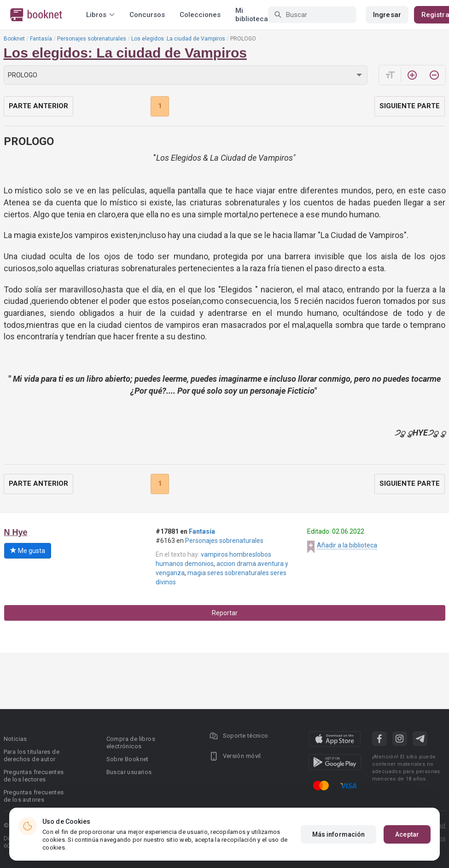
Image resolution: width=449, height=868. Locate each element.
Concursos (147, 15)
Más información (339, 834)
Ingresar (387, 15)
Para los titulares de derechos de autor (32, 755)
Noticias (15, 739)
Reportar (225, 613)
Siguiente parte (410, 106)
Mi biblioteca (252, 15)
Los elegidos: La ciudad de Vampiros (178, 39)
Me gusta (28, 551)
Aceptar (407, 834)
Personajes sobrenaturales (92, 39)
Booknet (14, 39)
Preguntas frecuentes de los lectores (34, 776)
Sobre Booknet (128, 759)
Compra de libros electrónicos (131, 743)
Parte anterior (38, 106)
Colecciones (200, 15)
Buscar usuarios (129, 772)
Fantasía (41, 39)
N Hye (16, 532)
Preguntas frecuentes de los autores (34, 796)
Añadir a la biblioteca (347, 545)
